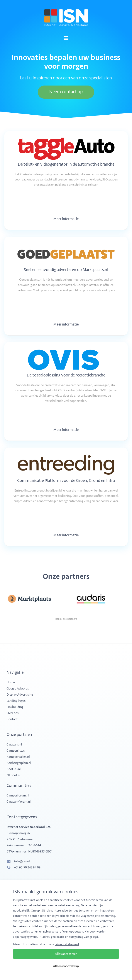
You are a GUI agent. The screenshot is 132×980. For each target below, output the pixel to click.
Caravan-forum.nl (19, 802)
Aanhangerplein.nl (19, 763)
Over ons (13, 713)
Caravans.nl (14, 745)
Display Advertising (20, 695)
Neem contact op (66, 92)
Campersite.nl (16, 751)
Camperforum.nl (18, 795)
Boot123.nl (14, 769)
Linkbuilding (15, 707)
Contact (12, 719)
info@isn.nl (22, 861)
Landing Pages (16, 701)
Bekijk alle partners (66, 619)
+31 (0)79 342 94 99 (27, 867)
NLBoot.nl (14, 775)
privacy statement (67, 944)
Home (11, 682)
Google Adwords (18, 689)
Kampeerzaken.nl (18, 757)
